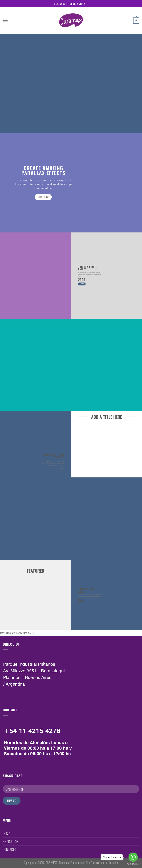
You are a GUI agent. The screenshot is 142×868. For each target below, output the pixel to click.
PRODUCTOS (11, 841)
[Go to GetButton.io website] (133, 864)
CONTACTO (9, 849)
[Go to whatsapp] (133, 857)
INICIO (6, 833)
